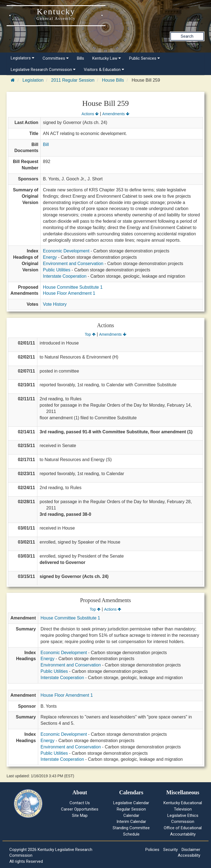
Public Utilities (57, 270)
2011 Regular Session (73, 80)
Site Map (80, 815)
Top (90, 334)
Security (170, 850)
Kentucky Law (107, 58)
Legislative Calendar (131, 803)
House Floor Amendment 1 (69, 293)
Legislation (33, 80)
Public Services (145, 58)
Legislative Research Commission (43, 70)
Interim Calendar (131, 822)
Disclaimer (191, 850)
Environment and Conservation (73, 264)
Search (187, 36)
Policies (152, 850)
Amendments (116, 114)
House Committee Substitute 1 (73, 287)
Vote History (55, 304)
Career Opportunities (80, 809)
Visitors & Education (104, 70)
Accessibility (189, 855)
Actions (90, 114)
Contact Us (80, 803)
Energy (50, 257)
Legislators (23, 58)
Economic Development (66, 251)
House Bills (113, 80)
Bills (80, 58)
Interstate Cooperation (65, 276)
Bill (46, 144)
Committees (56, 58)
